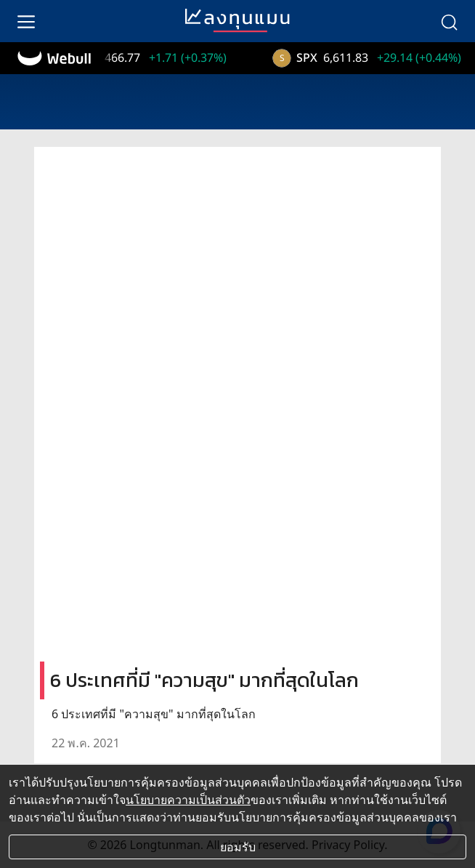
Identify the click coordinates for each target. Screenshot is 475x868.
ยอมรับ (238, 847)
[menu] (26, 21)
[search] (449, 21)
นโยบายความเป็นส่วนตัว (188, 800)
